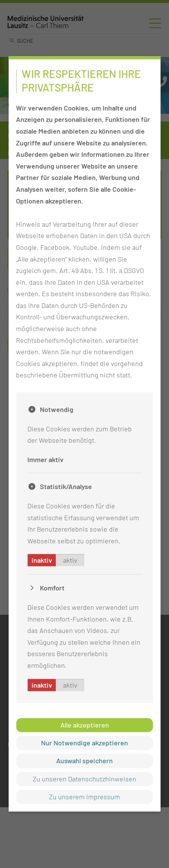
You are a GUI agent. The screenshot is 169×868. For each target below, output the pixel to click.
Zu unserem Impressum (84, 797)
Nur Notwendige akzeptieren (84, 743)
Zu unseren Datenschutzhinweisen (84, 779)
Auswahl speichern (84, 761)
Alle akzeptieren (85, 725)
